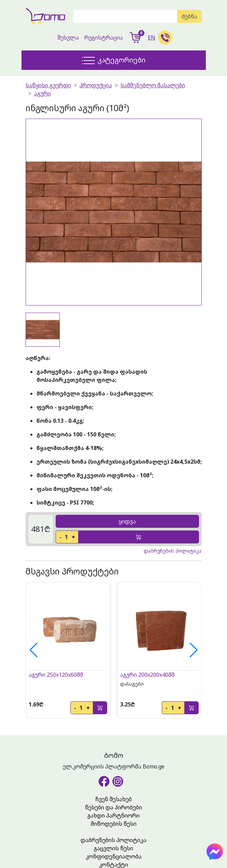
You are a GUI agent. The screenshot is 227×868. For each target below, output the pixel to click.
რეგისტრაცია (104, 38)
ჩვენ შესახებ (113, 799)
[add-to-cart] (139, 537)
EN (152, 38)
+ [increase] (73, 537)
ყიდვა (127, 521)
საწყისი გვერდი (48, 85)
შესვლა (68, 38)
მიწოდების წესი (114, 824)
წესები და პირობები (113, 807)
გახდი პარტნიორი (113, 815)
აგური (42, 93)
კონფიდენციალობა (114, 856)
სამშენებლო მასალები (153, 85)
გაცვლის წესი (113, 848)
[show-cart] (135, 38)
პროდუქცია (96, 85)
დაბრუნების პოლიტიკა (113, 840)
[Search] (125, 16)
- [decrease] (60, 537)
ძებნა (189, 16)
